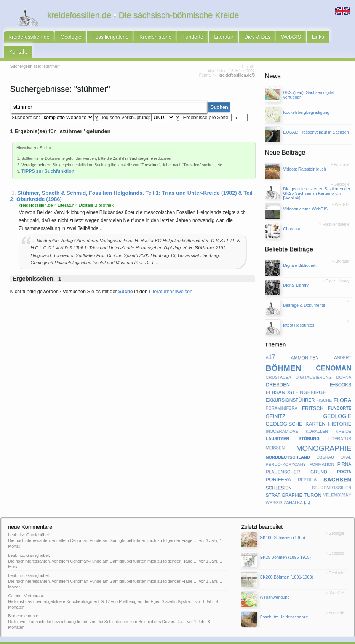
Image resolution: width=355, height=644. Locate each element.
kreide (343, 418)
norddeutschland (288, 444)
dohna (344, 364)
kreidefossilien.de (28, 38)
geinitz (276, 403)
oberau (325, 444)
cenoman (333, 354)
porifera (278, 466)
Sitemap (115, 637)
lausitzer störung (293, 425)
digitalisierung (314, 364)
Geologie (66, 38)
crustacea (279, 364)
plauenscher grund (297, 459)
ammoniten (305, 344)
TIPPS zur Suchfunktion (48, 158)
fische (324, 387)
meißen (275, 434)
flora (343, 387)
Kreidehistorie (145, 38)
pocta (344, 458)
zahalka (293, 489)
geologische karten (296, 410)
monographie (324, 434)
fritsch (313, 395)
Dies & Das (240, 38)
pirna (345, 451)
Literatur (209, 38)
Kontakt (321, 38)
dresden (278, 372)
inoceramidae (282, 418)
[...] (307, 489)
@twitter (281, 637)
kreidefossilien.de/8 (237, 63)
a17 (271, 344)
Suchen (219, 94)
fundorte (340, 395)
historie (340, 410)
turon (313, 482)
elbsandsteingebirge (296, 379)
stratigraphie (284, 482)
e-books (341, 371)
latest (131, 637)
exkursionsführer (290, 387)
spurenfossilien (332, 474)
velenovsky (337, 482)
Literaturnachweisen (171, 278)
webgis (274, 489)
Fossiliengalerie (103, 38)
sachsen (337, 466)
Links (296, 38)
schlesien (279, 475)
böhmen (284, 354)
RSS (30, 637)
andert (343, 344)
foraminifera (282, 395)
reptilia (307, 466)
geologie (337, 403)
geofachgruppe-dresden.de (174, 637)
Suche (125, 278)
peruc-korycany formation (300, 451)
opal (346, 444)
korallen (317, 418)
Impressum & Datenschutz (79, 637)
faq (142, 637)
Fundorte (180, 38)
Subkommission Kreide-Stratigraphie (236, 637)
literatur (340, 425)
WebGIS (271, 38)
